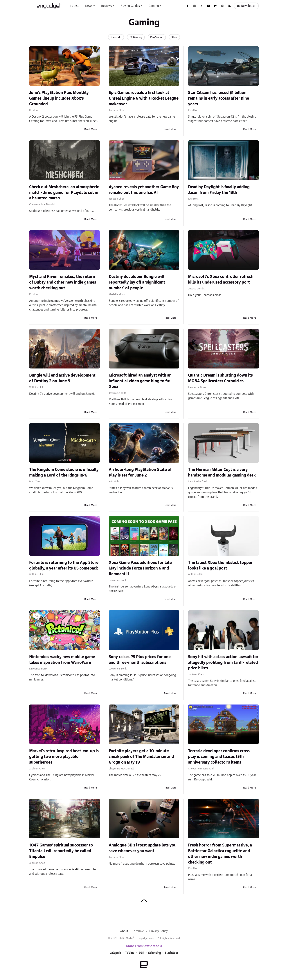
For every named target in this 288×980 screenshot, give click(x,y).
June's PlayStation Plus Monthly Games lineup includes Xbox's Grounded (59, 98)
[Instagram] (195, 6)
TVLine (130, 953)
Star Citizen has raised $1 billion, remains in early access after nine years (219, 98)
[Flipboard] (215, 6)
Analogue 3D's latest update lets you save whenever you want (143, 848)
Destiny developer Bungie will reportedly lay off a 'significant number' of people (137, 282)
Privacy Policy (159, 931)
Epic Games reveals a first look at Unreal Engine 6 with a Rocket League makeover (144, 98)
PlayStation (157, 37)
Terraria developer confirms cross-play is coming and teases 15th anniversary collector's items (220, 757)
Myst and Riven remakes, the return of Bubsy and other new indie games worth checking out (63, 282)
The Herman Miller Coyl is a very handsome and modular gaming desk (222, 472)
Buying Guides (130, 6)
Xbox (174, 37)
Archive (139, 931)
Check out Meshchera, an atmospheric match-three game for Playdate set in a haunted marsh (64, 193)
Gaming (154, 6)
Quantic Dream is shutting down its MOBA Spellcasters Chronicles (220, 378)
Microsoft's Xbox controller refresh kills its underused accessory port (221, 279)
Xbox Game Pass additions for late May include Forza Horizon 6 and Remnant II (140, 568)
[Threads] (222, 6)
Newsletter (246, 6)
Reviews (107, 6)
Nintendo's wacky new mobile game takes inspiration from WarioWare (62, 660)
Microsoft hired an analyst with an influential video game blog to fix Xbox (140, 381)
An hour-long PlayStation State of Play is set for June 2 (140, 472)
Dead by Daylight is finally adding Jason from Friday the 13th (219, 190)
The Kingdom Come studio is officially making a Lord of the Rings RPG (64, 472)
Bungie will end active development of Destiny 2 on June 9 (62, 378)
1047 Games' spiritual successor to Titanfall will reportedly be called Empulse (61, 851)
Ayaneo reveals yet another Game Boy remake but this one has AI (144, 190)
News (89, 6)
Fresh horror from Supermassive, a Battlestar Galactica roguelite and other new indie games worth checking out (220, 854)
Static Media (126, 938)
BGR (141, 953)
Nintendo (116, 37)
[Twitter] (201, 6)
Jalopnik (116, 953)
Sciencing (155, 953)
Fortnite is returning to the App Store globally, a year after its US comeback (64, 565)
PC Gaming (136, 37)
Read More (91, 129)
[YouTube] (208, 6)
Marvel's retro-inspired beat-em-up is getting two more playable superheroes (64, 757)
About (124, 931)
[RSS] (229, 6)
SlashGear (172, 953)
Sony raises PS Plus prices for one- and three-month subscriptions (141, 660)
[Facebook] (188, 6)
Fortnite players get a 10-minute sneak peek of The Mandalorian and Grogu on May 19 (141, 757)
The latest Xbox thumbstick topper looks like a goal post (220, 565)
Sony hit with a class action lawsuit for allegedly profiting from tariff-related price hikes (223, 663)
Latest (74, 6)
